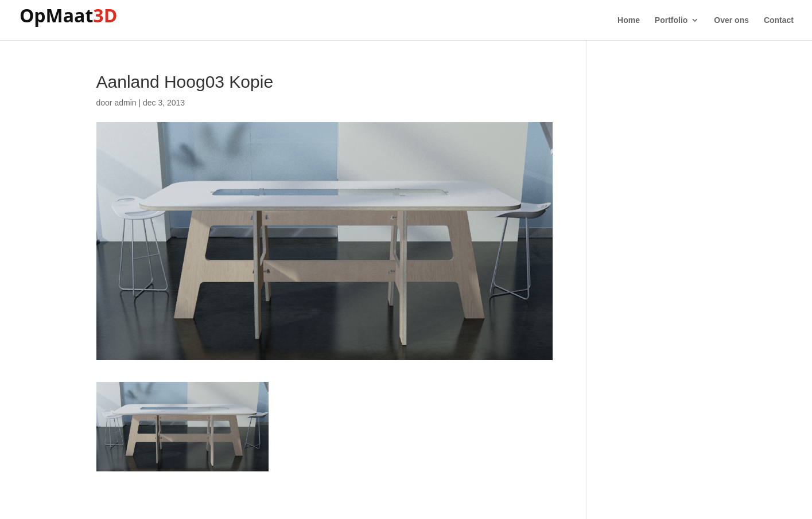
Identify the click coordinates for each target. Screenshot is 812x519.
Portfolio (671, 20)
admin (125, 103)
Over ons (731, 20)
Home (629, 20)
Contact (779, 20)
